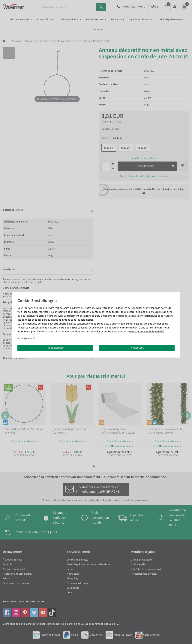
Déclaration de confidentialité (147, 331)
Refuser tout (137, 348)
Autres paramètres (28, 338)
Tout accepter (55, 348)
